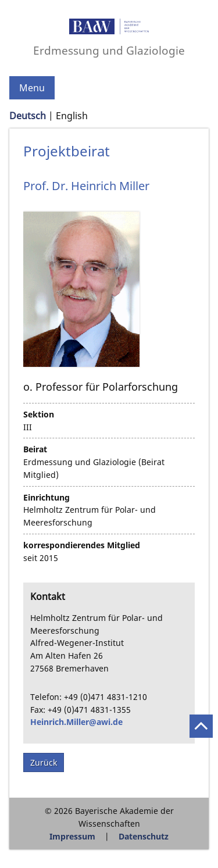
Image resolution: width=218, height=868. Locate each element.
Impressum (72, 836)
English (72, 116)
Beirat (35, 449)
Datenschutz (144, 836)
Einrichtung (47, 497)
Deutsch (28, 116)
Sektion (39, 414)
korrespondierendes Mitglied (82, 545)
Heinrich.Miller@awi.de (76, 722)
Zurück (44, 762)
